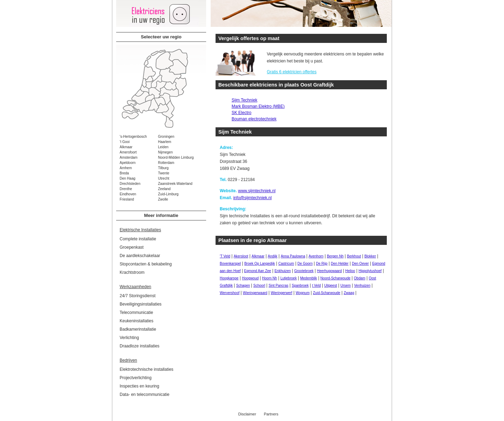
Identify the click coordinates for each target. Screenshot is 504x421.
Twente (164, 173)
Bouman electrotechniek (254, 119)
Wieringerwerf (281, 293)
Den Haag (127, 178)
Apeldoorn (128, 163)
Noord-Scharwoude (336, 278)
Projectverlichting (136, 378)
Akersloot (241, 256)
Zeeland (164, 189)
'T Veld (225, 256)
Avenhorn (316, 256)
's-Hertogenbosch (133, 137)
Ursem (345, 285)
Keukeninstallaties (137, 321)
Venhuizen (362, 285)
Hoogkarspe (229, 278)
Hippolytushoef (370, 271)
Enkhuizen (283, 271)
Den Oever (360, 264)
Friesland (127, 199)
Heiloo (350, 271)
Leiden (163, 147)
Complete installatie (138, 239)
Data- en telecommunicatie (145, 394)
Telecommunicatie (136, 313)
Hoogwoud (250, 278)
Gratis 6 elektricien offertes (292, 72)
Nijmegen (165, 152)
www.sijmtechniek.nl (257, 191)
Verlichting (129, 338)
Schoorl (259, 285)
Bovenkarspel (230, 264)
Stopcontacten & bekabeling (146, 264)
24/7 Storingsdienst (138, 296)
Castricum (286, 264)
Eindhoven (128, 194)
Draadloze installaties (140, 346)
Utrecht (164, 178)
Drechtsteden (130, 184)
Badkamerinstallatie (138, 329)
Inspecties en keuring (139, 386)
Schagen (243, 285)
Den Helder (340, 264)
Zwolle (163, 199)
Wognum (303, 293)
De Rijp (322, 264)
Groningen (166, 137)
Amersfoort (128, 152)
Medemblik (308, 278)
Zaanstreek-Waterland (175, 184)
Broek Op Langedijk (259, 264)
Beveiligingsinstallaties (141, 304)
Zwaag (349, 293)
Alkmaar (126, 147)
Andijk (273, 256)
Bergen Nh (335, 256)
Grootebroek (304, 271)
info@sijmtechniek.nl (253, 198)
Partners (271, 414)
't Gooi (125, 142)
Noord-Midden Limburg (176, 157)
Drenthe (126, 189)
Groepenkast (132, 247)
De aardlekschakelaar (140, 256)
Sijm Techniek (245, 100)
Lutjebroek (289, 278)
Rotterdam (166, 163)
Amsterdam (129, 157)
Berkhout (354, 256)
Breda (124, 173)
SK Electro (242, 113)
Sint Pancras (279, 285)
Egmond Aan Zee (258, 271)
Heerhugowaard (329, 271)
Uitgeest (331, 285)
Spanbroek (300, 285)
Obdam (360, 278)
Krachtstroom (132, 272)
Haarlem (165, 142)
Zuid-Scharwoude (326, 293)
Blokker (370, 256)
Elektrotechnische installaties (146, 369)
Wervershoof (230, 293)
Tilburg (163, 168)
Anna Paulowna (293, 256)
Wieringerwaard (255, 293)
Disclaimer (247, 414)
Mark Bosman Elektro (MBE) (258, 106)
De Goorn (305, 264)
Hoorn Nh (269, 278)
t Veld (317, 285)
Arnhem (126, 168)
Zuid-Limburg (168, 194)
